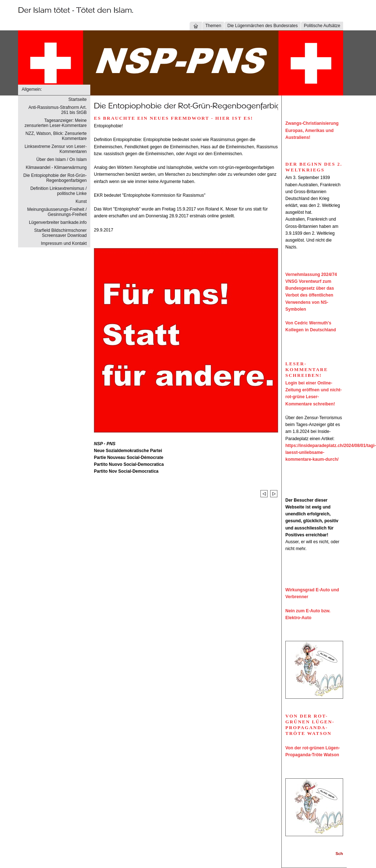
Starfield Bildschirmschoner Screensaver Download (60, 233)
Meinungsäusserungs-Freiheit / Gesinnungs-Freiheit (57, 212)
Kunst (81, 201)
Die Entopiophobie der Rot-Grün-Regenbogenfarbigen (55, 178)
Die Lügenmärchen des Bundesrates (262, 26)
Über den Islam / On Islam (62, 159)
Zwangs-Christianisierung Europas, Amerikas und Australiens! (312, 130)
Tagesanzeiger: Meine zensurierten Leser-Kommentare (56, 123)
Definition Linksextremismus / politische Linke (59, 191)
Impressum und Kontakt (64, 243)
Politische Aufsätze (322, 26)
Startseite (77, 99)
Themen (213, 26)
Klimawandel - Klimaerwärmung (56, 167)
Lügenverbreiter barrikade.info (58, 222)
